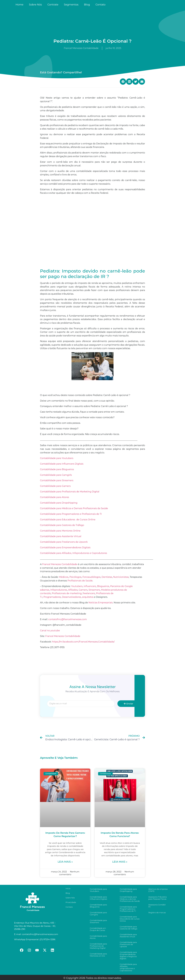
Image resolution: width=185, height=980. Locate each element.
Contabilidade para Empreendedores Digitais (65, 548)
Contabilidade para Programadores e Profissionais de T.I (128, 909)
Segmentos (71, 5)
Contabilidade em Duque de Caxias (98, 929)
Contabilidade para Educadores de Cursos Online (68, 520)
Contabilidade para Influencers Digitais (62, 464)
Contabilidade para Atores (55, 497)
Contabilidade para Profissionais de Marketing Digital (70, 492)
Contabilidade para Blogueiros (57, 469)
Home (19, 5)
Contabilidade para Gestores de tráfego (129, 928)
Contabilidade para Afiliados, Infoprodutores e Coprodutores (74, 553)
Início (68, 888)
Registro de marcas (157, 912)
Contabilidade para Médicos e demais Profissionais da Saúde (130, 899)
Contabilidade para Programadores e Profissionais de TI (71, 514)
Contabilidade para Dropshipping (59, 503)
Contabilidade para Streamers (57, 480)
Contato (100, 5)
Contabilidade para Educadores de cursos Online (130, 919)
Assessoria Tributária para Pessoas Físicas (158, 898)
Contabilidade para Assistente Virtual (61, 536)
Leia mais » (65, 862)
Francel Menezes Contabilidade (63, 636)
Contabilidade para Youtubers (57, 458)
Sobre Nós (35, 5)
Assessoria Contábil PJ (157, 906)
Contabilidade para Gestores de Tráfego (62, 525)
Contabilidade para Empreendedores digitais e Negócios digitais (128, 955)
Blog (87, 5)
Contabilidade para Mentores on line (98, 955)
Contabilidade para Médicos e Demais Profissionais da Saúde (74, 508)
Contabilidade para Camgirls (56, 475)
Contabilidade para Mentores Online (61, 531)
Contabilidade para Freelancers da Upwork (64, 542)
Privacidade (71, 902)
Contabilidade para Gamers (56, 486)
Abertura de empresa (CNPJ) (158, 890)
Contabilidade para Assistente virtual (128, 935)
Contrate (53, 5)
